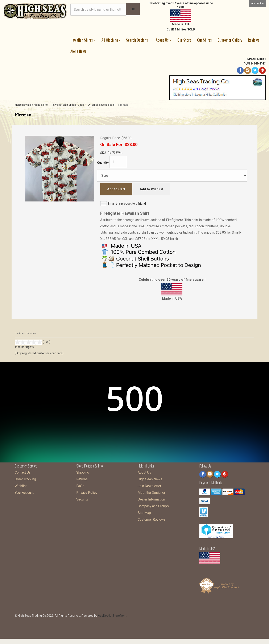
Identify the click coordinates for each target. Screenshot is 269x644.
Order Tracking (25, 478)
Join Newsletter (149, 485)
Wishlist (21, 485)
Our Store (184, 40)
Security (82, 498)
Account (257, 3)
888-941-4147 (256, 63)
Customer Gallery (230, 40)
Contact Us (23, 471)
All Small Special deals (101, 105)
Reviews (254, 40)
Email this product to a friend (127, 204)
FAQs (80, 485)
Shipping (83, 471)
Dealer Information (151, 498)
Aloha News (78, 51)
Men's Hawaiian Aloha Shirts (31, 105)
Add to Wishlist (152, 189)
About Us (164, 40)
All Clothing (111, 40)
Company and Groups (153, 505)
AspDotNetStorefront (112, 615)
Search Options (138, 40)
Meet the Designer (151, 492)
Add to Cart (116, 189)
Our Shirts (204, 40)
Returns (82, 478)
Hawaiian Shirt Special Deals (68, 105)
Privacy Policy (87, 492)
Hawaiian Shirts (83, 40)
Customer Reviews (152, 518)
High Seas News (150, 478)
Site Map (144, 512)
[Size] (172, 176)
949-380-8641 (256, 59)
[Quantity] (118, 162)
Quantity (103, 163)
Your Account (24, 492)
